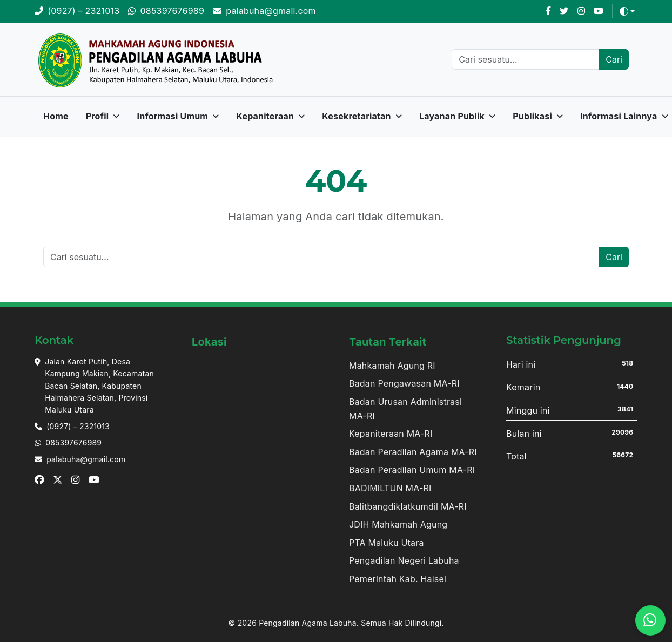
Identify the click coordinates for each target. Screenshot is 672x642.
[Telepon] (77, 11)
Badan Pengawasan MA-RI (404, 383)
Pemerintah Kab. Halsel (398, 579)
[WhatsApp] (166, 11)
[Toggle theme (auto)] (627, 11)
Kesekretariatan (356, 116)
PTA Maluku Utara (387, 543)
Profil (98, 116)
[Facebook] (548, 11)
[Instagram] (581, 11)
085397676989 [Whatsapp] (73, 442)
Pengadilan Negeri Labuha (404, 560)
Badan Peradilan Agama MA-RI (413, 452)
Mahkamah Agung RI (392, 366)
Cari (614, 59)
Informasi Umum (173, 116)
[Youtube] (599, 11)
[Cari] (526, 59)
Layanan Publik (452, 116)
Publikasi (532, 116)
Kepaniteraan (265, 116)
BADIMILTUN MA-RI (390, 488)
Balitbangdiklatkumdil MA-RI (408, 506)
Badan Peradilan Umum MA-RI (412, 470)
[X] (564, 11)
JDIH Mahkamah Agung (398, 524)
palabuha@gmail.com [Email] (86, 459)
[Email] (264, 11)
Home (56, 116)
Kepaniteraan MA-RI (391, 434)
